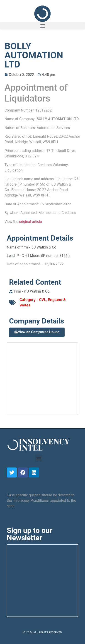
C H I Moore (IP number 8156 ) (46, 256)
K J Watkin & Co (43, 247)
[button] (42, 26)
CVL (42, 300)
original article (30, 222)
